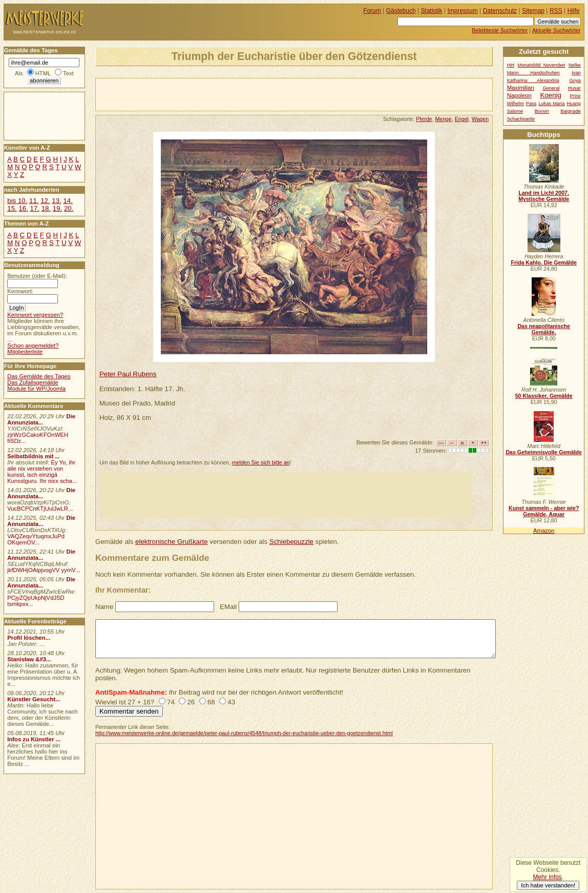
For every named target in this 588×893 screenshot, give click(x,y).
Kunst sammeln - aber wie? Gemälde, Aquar (544, 511)
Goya (575, 80)
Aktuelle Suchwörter (556, 30)
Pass (531, 104)
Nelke (575, 65)
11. (34, 201)
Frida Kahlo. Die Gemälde (544, 262)
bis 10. (17, 201)
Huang (573, 104)
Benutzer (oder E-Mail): (37, 276)
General (551, 88)
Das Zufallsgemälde (33, 382)
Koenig (551, 95)
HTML (43, 73)
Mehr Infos (547, 877)
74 (171, 702)
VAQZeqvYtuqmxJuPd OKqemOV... (36, 539)
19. (57, 208)
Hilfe (574, 11)
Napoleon (519, 95)
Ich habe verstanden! (548, 885)
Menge (443, 119)
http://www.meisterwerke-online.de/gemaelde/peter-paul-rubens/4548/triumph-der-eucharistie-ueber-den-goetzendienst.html (244, 733)
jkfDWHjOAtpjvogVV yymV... (44, 570)
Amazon (544, 531)
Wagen (480, 119)
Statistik (432, 11)
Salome (515, 111)
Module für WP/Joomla (36, 389)
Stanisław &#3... (29, 659)
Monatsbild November (542, 65)
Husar (574, 88)
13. (56, 201)
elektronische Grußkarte (172, 542)
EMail (228, 607)
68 (211, 702)
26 (191, 702)
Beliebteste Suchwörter (500, 30)
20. (69, 208)
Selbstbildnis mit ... (34, 456)
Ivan (576, 73)
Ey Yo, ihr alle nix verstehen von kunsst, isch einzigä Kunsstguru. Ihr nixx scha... (42, 472)
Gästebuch (401, 11)
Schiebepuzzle (291, 542)
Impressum (463, 11)
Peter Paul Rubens (128, 374)
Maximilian (521, 88)
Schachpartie (521, 119)
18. (46, 208)
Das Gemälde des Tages (39, 376)
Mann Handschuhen (533, 73)
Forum (372, 11)
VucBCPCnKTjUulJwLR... (40, 509)
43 (231, 702)
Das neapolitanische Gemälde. (544, 329)
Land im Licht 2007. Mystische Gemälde (544, 196)
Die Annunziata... (41, 419)
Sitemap (533, 11)
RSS (556, 11)
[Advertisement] (216, 94)
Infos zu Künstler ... (34, 739)
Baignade (571, 111)
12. (45, 201)
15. (12, 208)
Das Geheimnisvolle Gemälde (544, 452)
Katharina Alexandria (533, 80)
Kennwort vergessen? (35, 315)
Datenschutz (500, 11)
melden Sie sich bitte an (261, 462)
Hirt (511, 65)
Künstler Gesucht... (34, 699)
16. (23, 208)
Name (104, 607)
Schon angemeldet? (33, 346)
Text (68, 73)
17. (35, 208)
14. (68, 201)
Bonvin (542, 111)
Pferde (424, 119)
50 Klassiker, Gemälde (544, 396)
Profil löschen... (29, 638)
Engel (462, 119)
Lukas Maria (551, 104)
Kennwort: (20, 291)
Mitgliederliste (25, 352)
